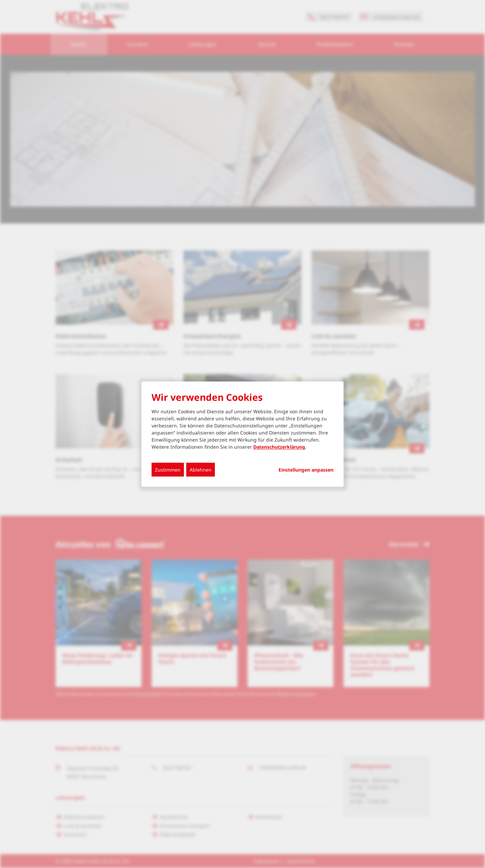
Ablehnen (201, 470)
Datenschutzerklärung (279, 447)
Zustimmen (168, 470)
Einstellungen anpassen (306, 470)
